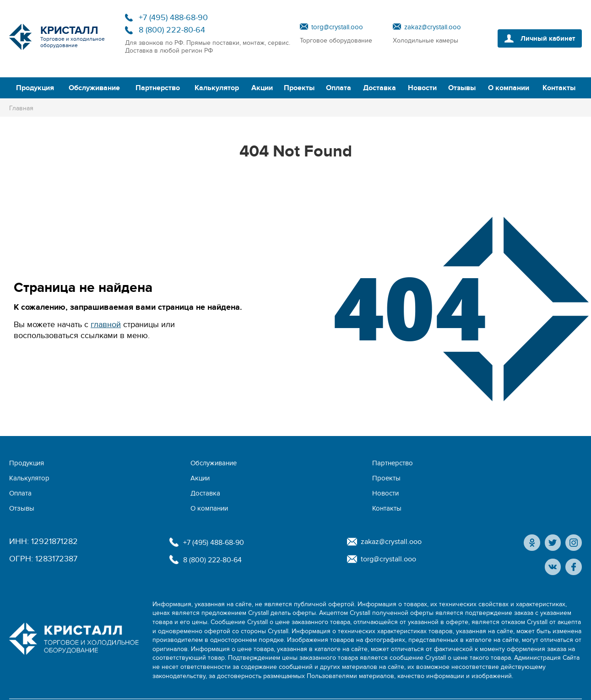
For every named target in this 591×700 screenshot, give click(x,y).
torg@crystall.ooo (337, 27)
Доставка (380, 88)
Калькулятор (217, 88)
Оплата (339, 88)
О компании (509, 88)
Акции (262, 88)
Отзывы (462, 88)
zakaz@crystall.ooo (433, 27)
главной (106, 325)
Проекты (299, 88)
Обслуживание (94, 88)
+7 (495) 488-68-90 (173, 18)
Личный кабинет (544, 38)
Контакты (559, 88)
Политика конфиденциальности (430, 684)
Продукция (35, 88)
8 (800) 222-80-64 (172, 30)
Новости (422, 88)
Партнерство (158, 88)
